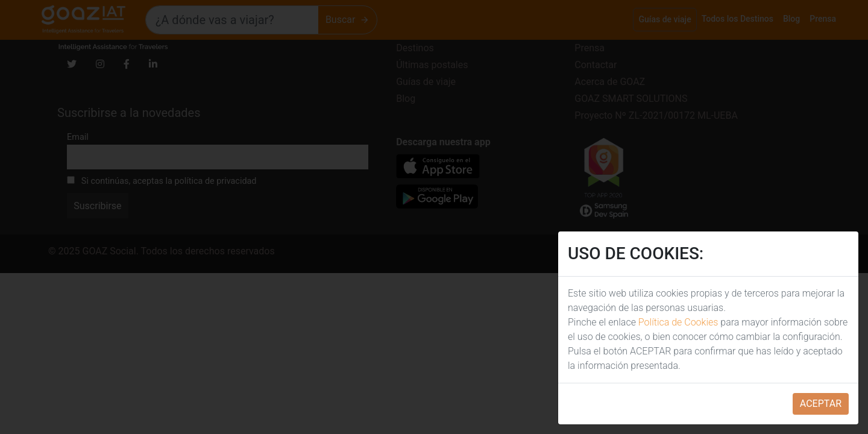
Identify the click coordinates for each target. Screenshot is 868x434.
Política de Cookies (678, 322)
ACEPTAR (821, 404)
